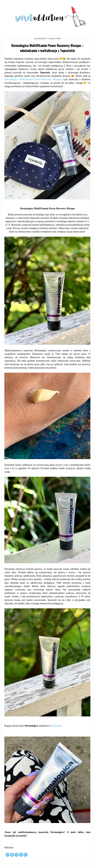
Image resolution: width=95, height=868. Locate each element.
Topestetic (57, 726)
